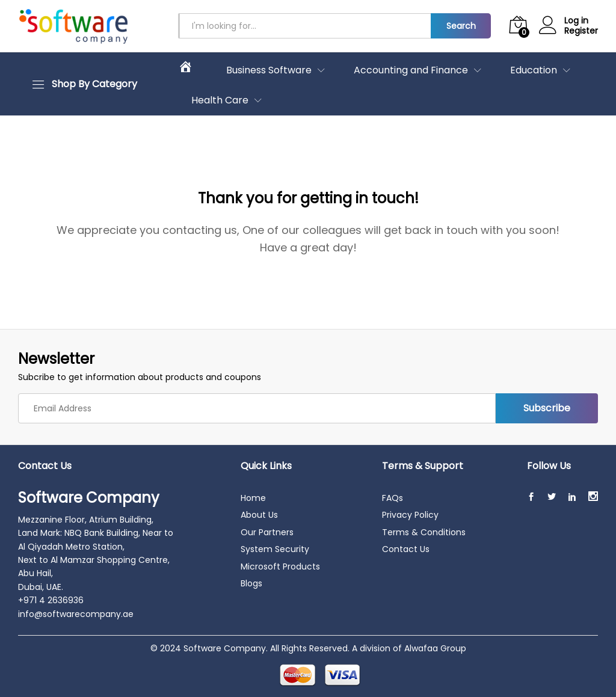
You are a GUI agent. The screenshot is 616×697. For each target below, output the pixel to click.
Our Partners (267, 532)
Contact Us (406, 549)
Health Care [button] (220, 100)
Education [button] (534, 70)
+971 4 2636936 (51, 600)
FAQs (393, 498)
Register (581, 31)
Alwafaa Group (435, 648)
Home (253, 498)
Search (461, 26)
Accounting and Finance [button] (411, 70)
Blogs (251, 583)
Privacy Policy (410, 515)
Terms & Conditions (424, 532)
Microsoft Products (280, 567)
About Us (259, 515)
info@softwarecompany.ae (76, 614)
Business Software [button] (269, 70)
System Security (275, 549)
